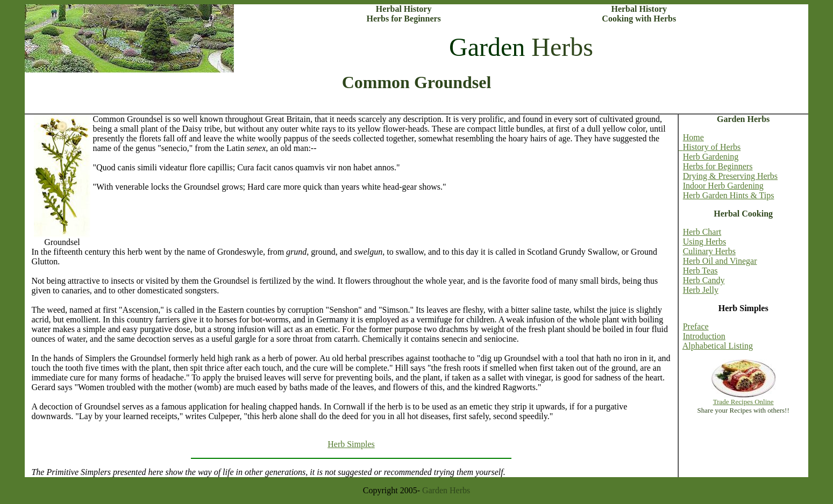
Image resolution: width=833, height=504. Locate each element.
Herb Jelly (701, 290)
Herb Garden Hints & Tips (729, 195)
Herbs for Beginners (718, 166)
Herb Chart (702, 232)
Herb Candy (704, 280)
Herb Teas (700, 271)
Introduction (704, 336)
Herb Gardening (711, 157)
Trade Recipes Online (743, 402)
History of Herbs (710, 147)
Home (693, 137)
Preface (696, 326)
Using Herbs (704, 242)
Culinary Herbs (709, 251)
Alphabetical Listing (718, 346)
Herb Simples (351, 444)
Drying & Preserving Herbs (730, 176)
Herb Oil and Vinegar (720, 261)
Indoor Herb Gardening (723, 186)
